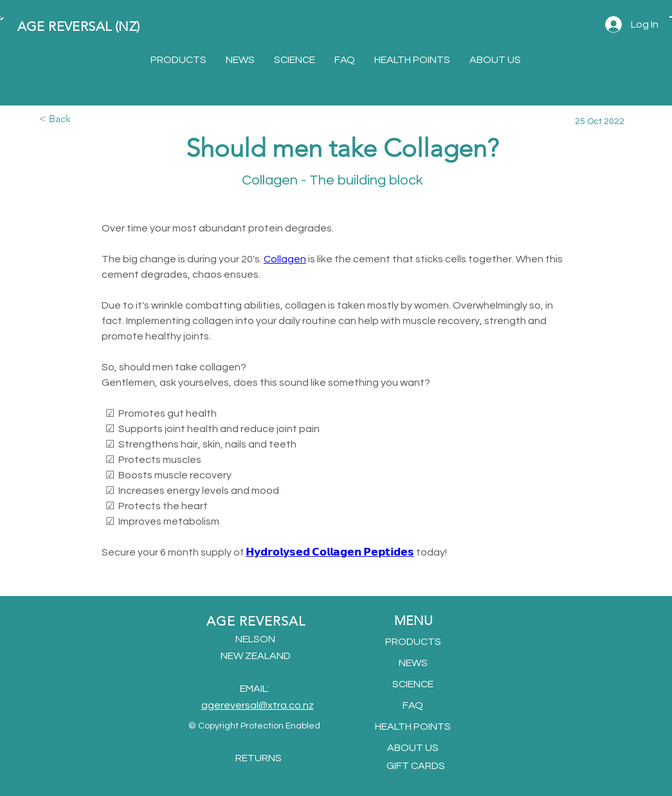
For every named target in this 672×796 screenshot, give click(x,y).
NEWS (413, 663)
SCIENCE (413, 684)
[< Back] (82, 119)
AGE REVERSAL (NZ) (79, 26)
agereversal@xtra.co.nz (258, 705)
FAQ (413, 705)
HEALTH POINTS (413, 727)
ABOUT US (413, 748)
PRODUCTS (413, 642)
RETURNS (259, 758)
